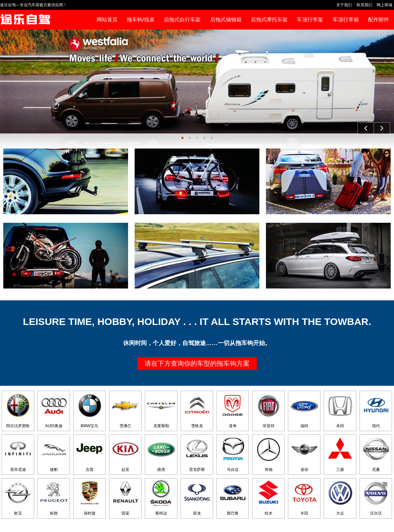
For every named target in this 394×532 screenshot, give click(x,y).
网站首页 (107, 20)
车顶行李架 (310, 20)
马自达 (233, 453)
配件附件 (379, 20)
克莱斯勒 (161, 410)
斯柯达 (161, 497)
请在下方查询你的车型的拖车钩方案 (197, 363)
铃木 (269, 497)
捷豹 (54, 453)
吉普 (90, 453)
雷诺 (125, 497)
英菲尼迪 (18, 453)
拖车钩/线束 (141, 20)
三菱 (340, 453)
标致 (54, 497)
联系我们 (364, 5)
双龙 (197, 497)
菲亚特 (269, 410)
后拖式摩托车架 (269, 20)
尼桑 (376, 453)
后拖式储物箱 (226, 20)
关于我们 (344, 5)
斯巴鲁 (233, 497)
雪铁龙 (197, 410)
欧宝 (18, 497)
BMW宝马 (90, 410)
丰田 (304, 497)
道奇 (233, 410)
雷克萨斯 (197, 453)
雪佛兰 (125, 410)
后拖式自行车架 (182, 20)
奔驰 (269, 453)
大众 (340, 497)
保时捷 (90, 497)
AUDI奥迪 (54, 410)
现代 (376, 410)
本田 (340, 410)
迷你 (304, 453)
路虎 (161, 453)
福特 (304, 410)
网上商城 (384, 5)
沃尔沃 (376, 497)
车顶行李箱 (346, 20)
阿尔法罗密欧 (18, 410)
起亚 (125, 453)
